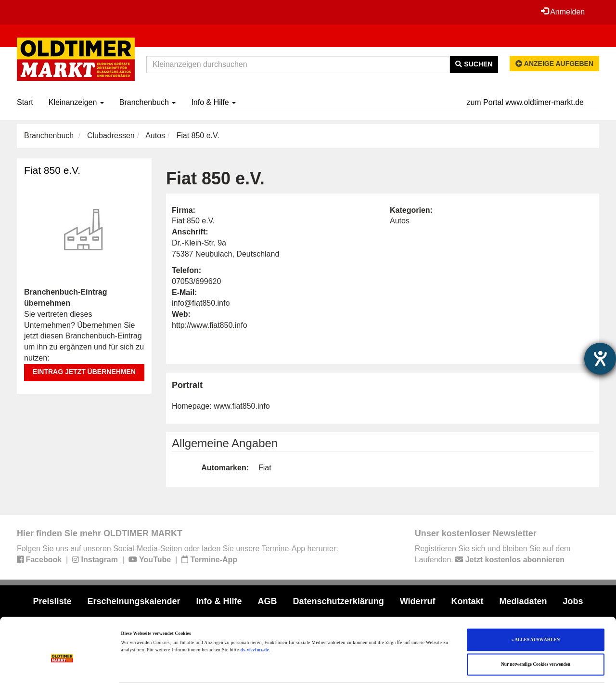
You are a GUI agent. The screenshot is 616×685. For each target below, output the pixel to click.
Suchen (474, 64)
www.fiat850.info (242, 406)
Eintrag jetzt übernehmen (84, 372)
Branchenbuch (148, 102)
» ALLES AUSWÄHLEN (536, 608)
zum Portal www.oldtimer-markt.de (525, 102)
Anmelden (563, 12)
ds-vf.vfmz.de (255, 619)
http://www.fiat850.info (210, 325)
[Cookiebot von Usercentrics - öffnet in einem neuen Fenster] (62, 669)
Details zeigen (395, 669)
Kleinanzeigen (76, 102)
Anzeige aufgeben (554, 64)
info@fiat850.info (201, 303)
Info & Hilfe (213, 102)
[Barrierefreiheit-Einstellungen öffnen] (600, 359)
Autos (155, 136)
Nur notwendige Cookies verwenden (536, 633)
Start (25, 102)
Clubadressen (111, 136)
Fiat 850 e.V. (52, 170)
